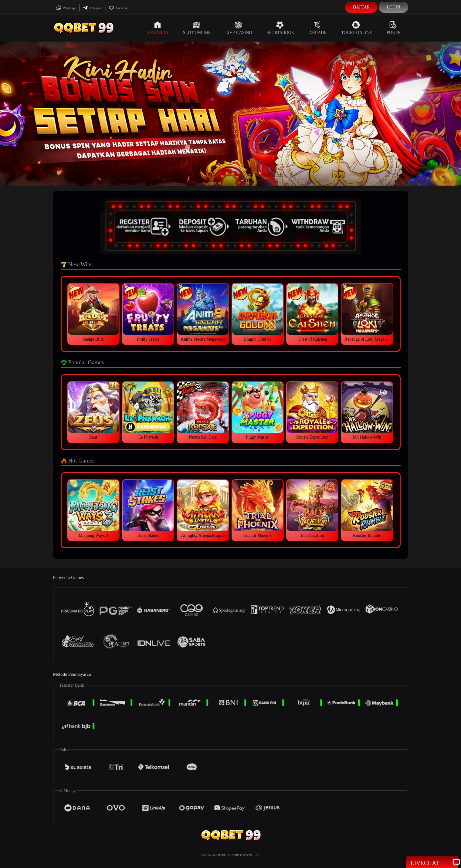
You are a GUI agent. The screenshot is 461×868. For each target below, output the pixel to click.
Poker (394, 28)
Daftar (361, 7)
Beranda (158, 28)
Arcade (318, 28)
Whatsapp (66, 8)
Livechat (118, 8)
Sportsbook (281, 28)
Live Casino (239, 28)
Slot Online (197, 28)
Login (393, 7)
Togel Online (357, 28)
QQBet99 (218, 855)
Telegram (93, 8)
